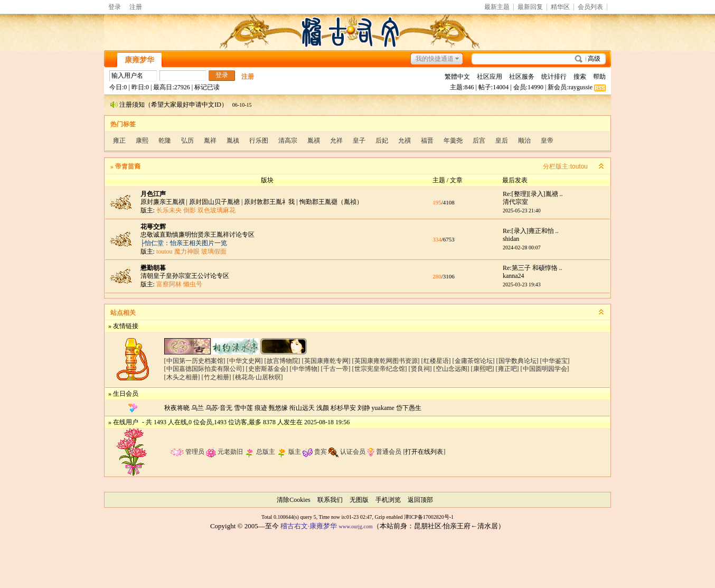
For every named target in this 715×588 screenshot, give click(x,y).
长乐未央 (169, 210)
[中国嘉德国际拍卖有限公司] (204, 369)
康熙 (142, 141)
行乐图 (259, 141)
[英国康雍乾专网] (326, 361)
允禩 (404, 141)
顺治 (524, 141)
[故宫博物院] (283, 361)
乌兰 (197, 408)
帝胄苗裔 (128, 166)
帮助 (599, 77)
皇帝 (547, 141)
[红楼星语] (436, 361)
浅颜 (323, 408)
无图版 (359, 500)
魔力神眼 (187, 251)
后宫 (479, 141)
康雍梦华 (139, 60)
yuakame (383, 408)
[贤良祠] (420, 369)
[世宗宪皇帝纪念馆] (380, 369)
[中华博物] (305, 369)
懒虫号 (193, 284)
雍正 (119, 141)
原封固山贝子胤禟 (214, 202)
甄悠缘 (278, 408)
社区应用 (490, 77)
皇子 (359, 141)
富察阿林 (169, 284)
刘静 (364, 408)
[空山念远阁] (451, 369)
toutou (579, 166)
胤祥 (210, 141)
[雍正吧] (507, 369)
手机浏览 (388, 500)
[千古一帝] (336, 369)
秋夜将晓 (177, 408)
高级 (594, 59)
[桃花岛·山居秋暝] (258, 377)
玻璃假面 (214, 251)
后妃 (382, 141)
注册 (136, 7)
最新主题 (497, 7)
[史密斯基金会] (267, 369)
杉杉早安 (343, 408)
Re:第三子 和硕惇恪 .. (533, 268)
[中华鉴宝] (555, 361)
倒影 (190, 210)
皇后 (502, 141)
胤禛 (233, 141)
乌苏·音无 (219, 408)
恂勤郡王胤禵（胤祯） (331, 202)
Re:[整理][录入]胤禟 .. (533, 194)
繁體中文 (457, 77)
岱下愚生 (409, 408)
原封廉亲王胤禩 (163, 202)
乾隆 (165, 141)
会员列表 (590, 7)
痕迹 (261, 408)
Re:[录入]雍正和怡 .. (531, 231)
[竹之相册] (217, 377)
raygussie (581, 87)
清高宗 (288, 141)
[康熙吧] (483, 369)
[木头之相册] (182, 377)
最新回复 (530, 7)
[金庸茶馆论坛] (474, 361)
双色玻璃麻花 (217, 210)
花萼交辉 (153, 227)
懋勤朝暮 (153, 268)
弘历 (187, 141)
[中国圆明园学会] (545, 369)
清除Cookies (293, 500)
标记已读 (207, 87)
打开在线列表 (424, 452)
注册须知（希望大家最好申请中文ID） (173, 105)
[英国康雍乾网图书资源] (386, 361)
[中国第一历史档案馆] (195, 361)
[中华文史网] (245, 361)
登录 (115, 7)
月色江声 (153, 194)
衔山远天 (302, 408)
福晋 (427, 141)
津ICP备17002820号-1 (429, 517)
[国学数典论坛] (518, 361)
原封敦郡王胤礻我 (269, 202)
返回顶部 (420, 500)
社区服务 (522, 77)
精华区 (560, 7)
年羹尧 (453, 141)
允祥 (336, 141)
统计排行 (554, 77)
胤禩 (314, 141)
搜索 (580, 77)
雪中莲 (243, 408)
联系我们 (330, 500)
